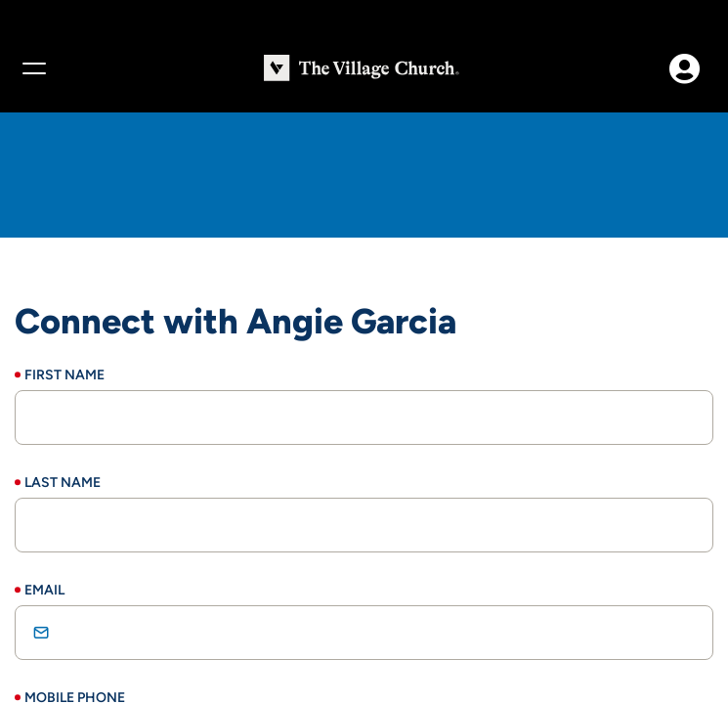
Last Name (63, 483)
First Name (64, 375)
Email (44, 590)
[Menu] (33, 68)
